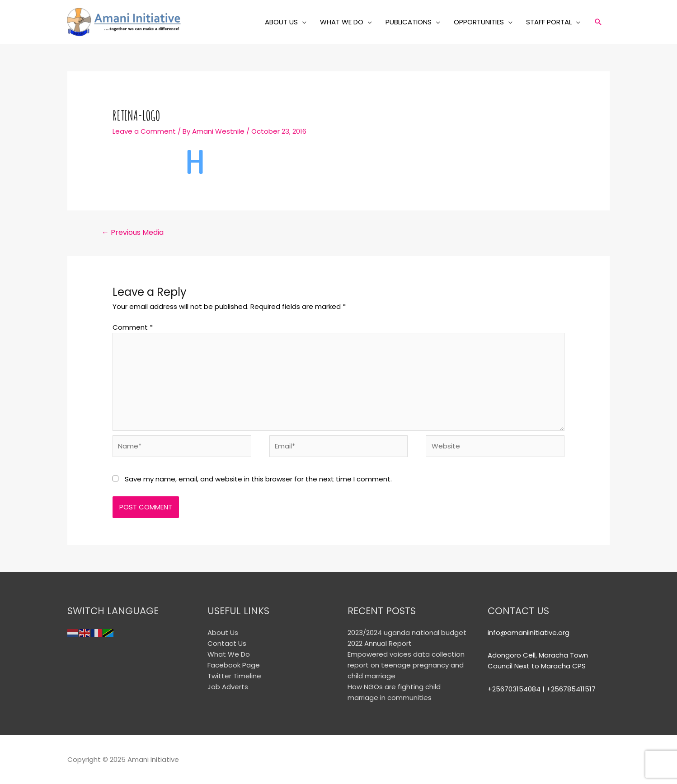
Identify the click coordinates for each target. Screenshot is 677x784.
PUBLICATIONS (409, 22)
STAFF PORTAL (549, 22)
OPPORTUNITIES (479, 22)
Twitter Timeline (234, 676)
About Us (223, 632)
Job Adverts (228, 687)
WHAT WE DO (342, 22)
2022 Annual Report (380, 643)
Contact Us (227, 643)
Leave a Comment (144, 131)
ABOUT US (281, 22)
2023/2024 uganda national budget (407, 632)
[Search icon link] (598, 22)
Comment (133, 327)
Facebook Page (234, 665)
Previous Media (133, 232)
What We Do (229, 654)
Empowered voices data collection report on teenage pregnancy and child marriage (406, 665)
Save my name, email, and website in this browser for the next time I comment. (258, 479)
